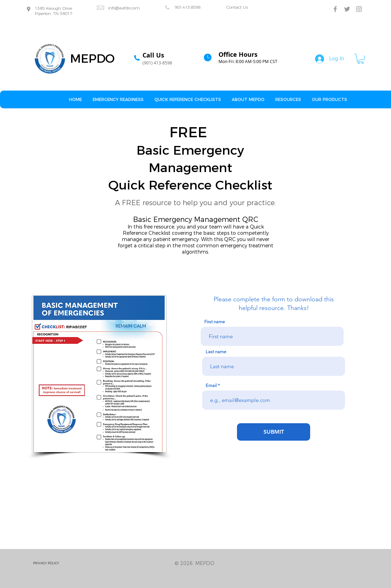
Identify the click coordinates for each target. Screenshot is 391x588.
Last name (216, 352)
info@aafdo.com (124, 8)
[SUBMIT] (274, 432)
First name (214, 322)
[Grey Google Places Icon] (29, 9)
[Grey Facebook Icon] (335, 9)
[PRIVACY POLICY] (58, 563)
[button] (361, 59)
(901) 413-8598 (157, 63)
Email (211, 385)
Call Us (153, 55)
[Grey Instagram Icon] (359, 9)
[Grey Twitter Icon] (347, 9)
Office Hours (238, 55)
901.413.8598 (187, 7)
